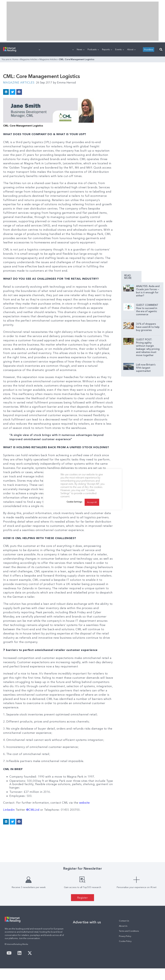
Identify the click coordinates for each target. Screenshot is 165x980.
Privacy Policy (125, 936)
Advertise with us (87, 922)
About (131, 49)
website (84, 803)
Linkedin (9, 810)
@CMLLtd (33, 810)
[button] (161, 50)
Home (15, 59)
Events (120, 49)
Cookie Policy (125, 941)
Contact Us (124, 921)
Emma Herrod (64, 83)
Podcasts (93, 49)
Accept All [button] (92, 502)
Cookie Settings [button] (74, 502)
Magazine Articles (29, 59)
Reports (107, 49)
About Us (123, 926)
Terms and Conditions (129, 931)
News (81, 49)
